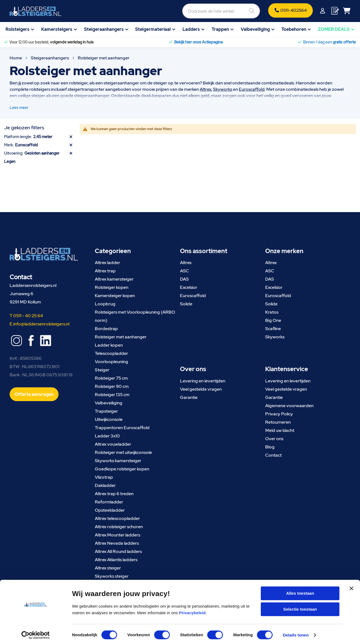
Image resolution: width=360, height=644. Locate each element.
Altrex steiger (108, 568)
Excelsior (189, 287)
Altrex (206, 89)
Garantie (189, 397)
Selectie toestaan (300, 607)
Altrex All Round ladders (118, 551)
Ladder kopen (109, 345)
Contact (273, 455)
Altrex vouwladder (113, 444)
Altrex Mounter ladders (117, 535)
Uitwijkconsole (109, 419)
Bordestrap (106, 329)
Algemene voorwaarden (289, 406)
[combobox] (191, 11)
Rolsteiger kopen (112, 287)
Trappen (220, 29)
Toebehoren (294, 29)
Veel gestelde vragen (201, 389)
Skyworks (223, 89)
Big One (273, 320)
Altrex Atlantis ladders (116, 560)
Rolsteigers (17, 29)
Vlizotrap (104, 477)
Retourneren (278, 422)
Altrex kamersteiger (114, 279)
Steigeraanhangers (104, 29)
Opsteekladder (110, 510)
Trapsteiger (106, 411)
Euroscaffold (252, 89)
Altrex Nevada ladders (117, 543)
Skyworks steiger (112, 576)
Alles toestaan (300, 591)
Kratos (272, 312)
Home (16, 58)
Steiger (102, 370)
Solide (186, 304)
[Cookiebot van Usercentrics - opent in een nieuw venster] (36, 633)
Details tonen (296, 633)
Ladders (191, 29)
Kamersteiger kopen (115, 296)
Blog (270, 447)
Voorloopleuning (111, 362)
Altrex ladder (107, 263)
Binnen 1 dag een (329, 42)
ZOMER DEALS (334, 29)
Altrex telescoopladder (117, 518)
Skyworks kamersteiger (118, 461)
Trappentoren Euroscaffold (122, 428)
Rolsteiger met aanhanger (121, 337)
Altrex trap (105, 271)
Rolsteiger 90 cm (112, 386)
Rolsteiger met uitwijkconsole (123, 452)
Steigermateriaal (153, 29)
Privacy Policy (279, 414)
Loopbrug (105, 304)
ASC (185, 271)
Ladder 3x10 (107, 436)
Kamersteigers (57, 29)
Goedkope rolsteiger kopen (122, 469)
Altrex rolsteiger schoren (119, 527)
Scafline (273, 329)
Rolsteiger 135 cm (112, 395)
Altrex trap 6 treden (114, 494)
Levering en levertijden (203, 381)
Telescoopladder (111, 353)
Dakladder (105, 485)
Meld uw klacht (280, 430)
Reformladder (109, 502)
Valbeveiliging (255, 29)
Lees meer (19, 108)
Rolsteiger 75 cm (111, 378)
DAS (184, 279)
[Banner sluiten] (351, 591)
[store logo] (35, 11)
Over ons (274, 439)
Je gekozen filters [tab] (24, 128)
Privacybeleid (193, 611)
